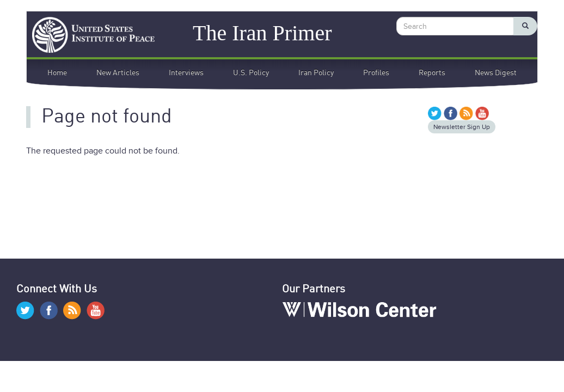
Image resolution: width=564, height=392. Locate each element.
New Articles (118, 73)
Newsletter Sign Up (462, 127)
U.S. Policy (251, 73)
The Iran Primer (262, 32)
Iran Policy (316, 73)
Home (57, 73)
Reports (432, 73)
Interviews (186, 73)
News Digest (496, 73)
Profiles (376, 73)
